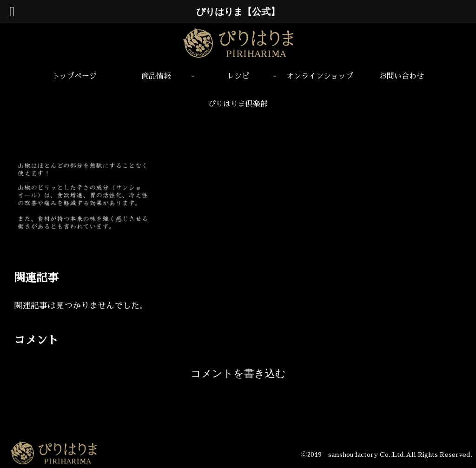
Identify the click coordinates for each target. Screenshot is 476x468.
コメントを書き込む (238, 373)
